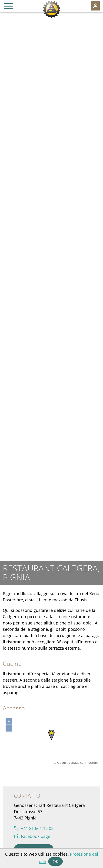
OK (55, 861)
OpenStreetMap (68, 763)
